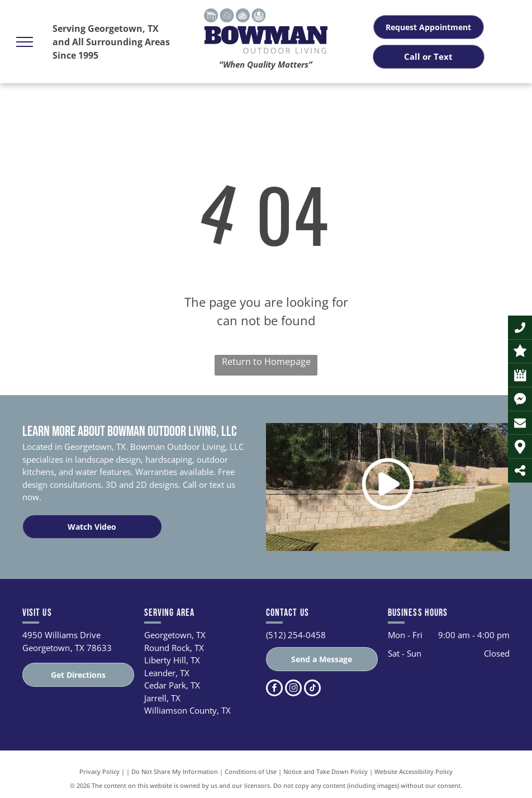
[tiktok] (312, 689)
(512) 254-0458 (296, 635)
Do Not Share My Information (175, 771)
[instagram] (293, 689)
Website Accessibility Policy (414, 771)
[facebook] (274, 689)
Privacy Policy (99, 771)
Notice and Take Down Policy (326, 771)
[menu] (25, 42)
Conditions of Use (251, 771)
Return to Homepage (266, 362)
